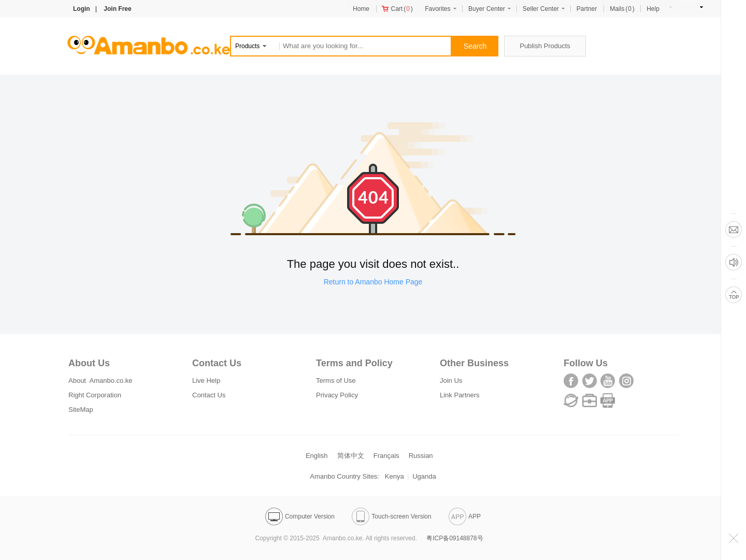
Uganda (424, 476)
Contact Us (209, 395)
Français (386, 456)
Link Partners (460, 395)
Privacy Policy (337, 395)
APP (465, 516)
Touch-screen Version (391, 516)
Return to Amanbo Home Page (373, 282)
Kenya (394, 476)
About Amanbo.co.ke (101, 380)
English (317, 456)
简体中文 (351, 456)
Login (82, 9)
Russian (421, 456)
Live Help (206, 380)
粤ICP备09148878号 (455, 538)
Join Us (451, 380)
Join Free (117, 9)
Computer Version (300, 516)
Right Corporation (95, 395)
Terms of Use (336, 380)
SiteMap (81, 410)
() (397, 9)
